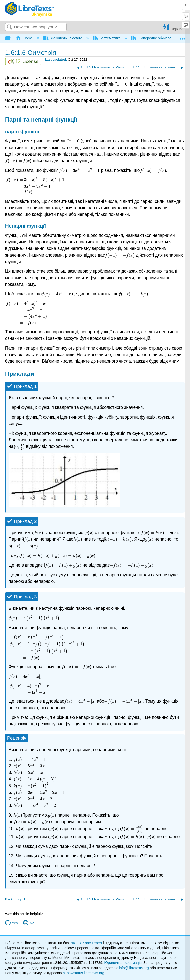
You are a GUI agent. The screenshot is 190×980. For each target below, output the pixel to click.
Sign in (176, 29)
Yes (15, 923)
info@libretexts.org (134, 968)
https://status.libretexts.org (84, 973)
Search (10, 27)
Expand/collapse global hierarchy (11, 39)
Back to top (14, 899)
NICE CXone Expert (87, 943)
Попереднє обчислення (155, 38)
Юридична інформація (123, 963)
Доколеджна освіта (63, 38)
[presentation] (122, 84)
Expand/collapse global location (182, 37)
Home (25, 38)
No (32, 923)
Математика (107, 38)
